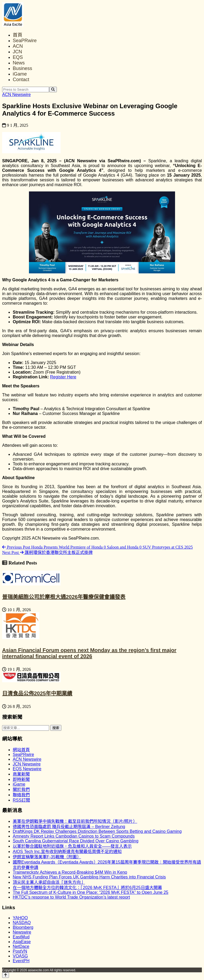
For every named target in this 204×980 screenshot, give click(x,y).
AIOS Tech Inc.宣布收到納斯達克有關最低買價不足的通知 (67, 852)
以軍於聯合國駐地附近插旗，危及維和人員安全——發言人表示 (72, 846)
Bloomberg (23, 927)
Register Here (63, 377)
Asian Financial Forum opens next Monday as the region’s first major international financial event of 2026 (89, 653)
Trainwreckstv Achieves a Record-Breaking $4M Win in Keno (70, 872)
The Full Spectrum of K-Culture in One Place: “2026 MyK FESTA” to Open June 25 (91, 892)
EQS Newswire (27, 769)
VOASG (20, 956)
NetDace (21, 946)
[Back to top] (6, 975)
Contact (21, 80)
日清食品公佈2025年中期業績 (37, 693)
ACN (18, 46)
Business (22, 68)
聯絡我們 (21, 795)
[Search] (53, 89)
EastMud (21, 937)
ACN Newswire (16, 95)
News (19, 63)
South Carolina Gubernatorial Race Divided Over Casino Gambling (76, 841)
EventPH (21, 961)
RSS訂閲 (21, 800)
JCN (17, 52)
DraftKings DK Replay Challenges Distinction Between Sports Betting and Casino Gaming (97, 831)
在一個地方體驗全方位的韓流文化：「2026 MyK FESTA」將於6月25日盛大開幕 (87, 888)
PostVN (20, 951)
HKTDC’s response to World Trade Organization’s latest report (71, 897)
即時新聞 (21, 779)
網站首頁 (21, 750)
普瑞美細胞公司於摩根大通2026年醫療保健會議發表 (64, 597)
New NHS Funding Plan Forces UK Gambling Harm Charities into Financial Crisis (89, 877)
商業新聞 (21, 774)
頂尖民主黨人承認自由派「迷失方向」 (49, 882)
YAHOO (20, 918)
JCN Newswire (27, 764)
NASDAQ (22, 923)
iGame (20, 74)
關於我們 (21, 789)
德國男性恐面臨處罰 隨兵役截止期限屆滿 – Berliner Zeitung (69, 827)
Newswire (22, 932)
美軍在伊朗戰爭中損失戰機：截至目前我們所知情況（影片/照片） (75, 821)
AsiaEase (22, 942)
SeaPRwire (25, 41)
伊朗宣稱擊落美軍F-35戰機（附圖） (47, 857)
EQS (18, 57)
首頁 (18, 35)
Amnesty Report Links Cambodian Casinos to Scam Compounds (74, 836)
